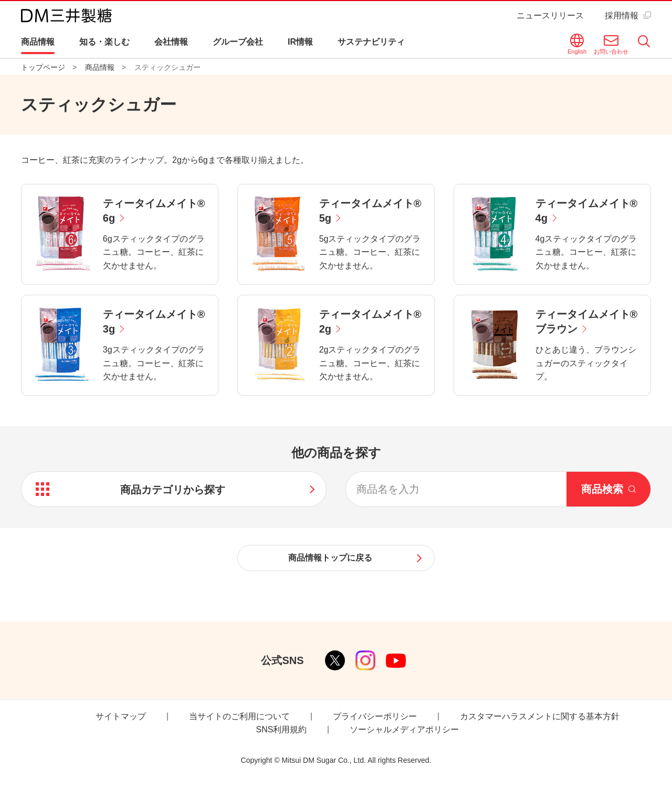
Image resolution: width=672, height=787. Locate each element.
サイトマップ (121, 716)
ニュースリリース (550, 15)
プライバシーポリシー (375, 716)
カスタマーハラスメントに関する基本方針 (540, 716)
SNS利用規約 (282, 729)
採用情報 (622, 15)
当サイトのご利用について (239, 716)
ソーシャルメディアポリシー (404, 729)
